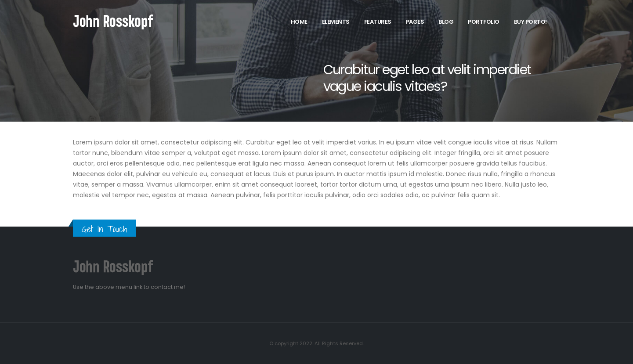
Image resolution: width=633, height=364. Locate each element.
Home (299, 22)
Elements (336, 22)
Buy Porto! (530, 22)
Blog (446, 22)
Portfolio (484, 22)
